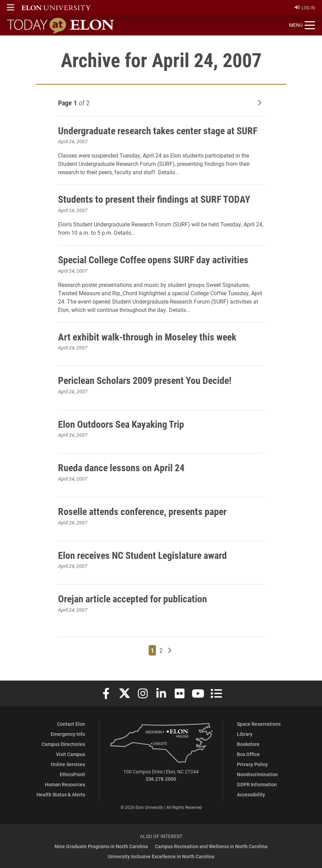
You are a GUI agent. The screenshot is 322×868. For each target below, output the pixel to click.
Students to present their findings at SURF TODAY (154, 199)
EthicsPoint (72, 774)
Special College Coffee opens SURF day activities (153, 259)
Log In (305, 7)
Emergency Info (68, 734)
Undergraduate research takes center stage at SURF (158, 130)
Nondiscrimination (257, 774)
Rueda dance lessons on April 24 (121, 467)
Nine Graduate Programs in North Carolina (101, 846)
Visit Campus (71, 754)
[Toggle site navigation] (302, 25)
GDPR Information (257, 784)
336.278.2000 (161, 779)
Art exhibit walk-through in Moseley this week (147, 337)
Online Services (68, 764)
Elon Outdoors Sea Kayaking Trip (121, 424)
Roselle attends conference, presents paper (142, 511)
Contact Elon (71, 724)
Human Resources (65, 784)
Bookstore (248, 744)
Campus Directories (63, 744)
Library (245, 734)
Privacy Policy (252, 764)
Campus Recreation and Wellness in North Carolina (211, 846)
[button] (11, 7)
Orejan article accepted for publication (133, 598)
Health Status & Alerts (61, 794)
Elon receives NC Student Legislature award (142, 555)
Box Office (248, 754)
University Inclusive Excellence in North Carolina (161, 856)
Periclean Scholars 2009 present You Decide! (145, 380)
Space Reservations (259, 724)
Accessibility (251, 794)
